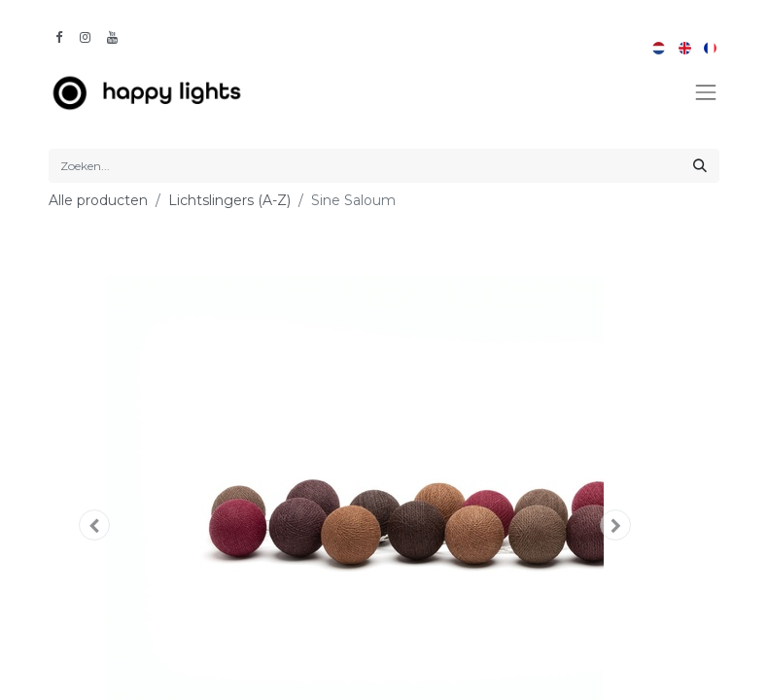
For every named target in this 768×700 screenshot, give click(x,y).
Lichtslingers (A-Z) (229, 200)
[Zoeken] (700, 166)
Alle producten (98, 200)
